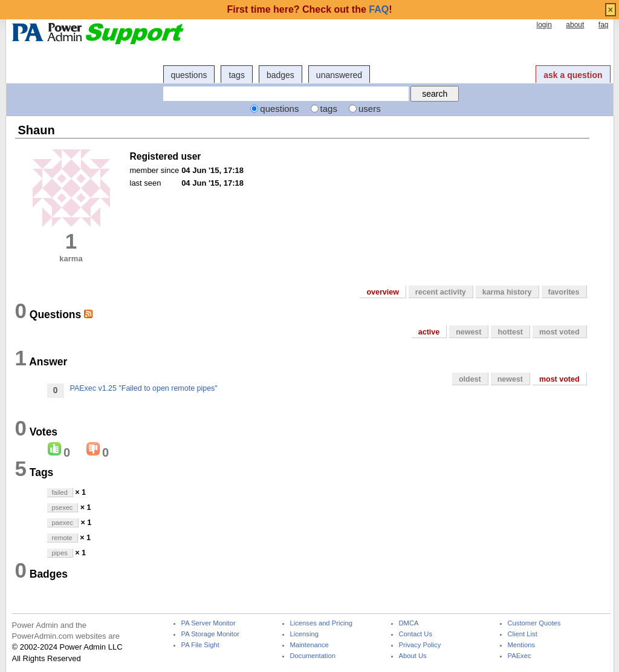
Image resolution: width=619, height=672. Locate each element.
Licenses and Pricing (322, 623)
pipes (60, 553)
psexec (63, 507)
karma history (507, 292)
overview (382, 292)
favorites (564, 292)
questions (189, 75)
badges (280, 75)
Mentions (522, 645)
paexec (63, 523)
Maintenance (309, 645)
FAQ (379, 9)
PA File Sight (200, 645)
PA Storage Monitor (210, 634)
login (544, 25)
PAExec (520, 656)
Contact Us (416, 634)
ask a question (573, 75)
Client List (523, 634)
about (575, 25)
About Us (413, 656)
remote (62, 538)
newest (468, 332)
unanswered (339, 75)
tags (236, 75)
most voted (559, 332)
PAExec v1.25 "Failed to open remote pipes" (144, 388)
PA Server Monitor (209, 623)
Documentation (313, 656)
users (370, 109)
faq (604, 25)
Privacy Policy (420, 645)
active (429, 332)
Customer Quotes (534, 623)
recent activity (441, 292)
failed (60, 492)
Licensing (304, 634)
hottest (510, 332)
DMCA (409, 623)
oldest (470, 379)
